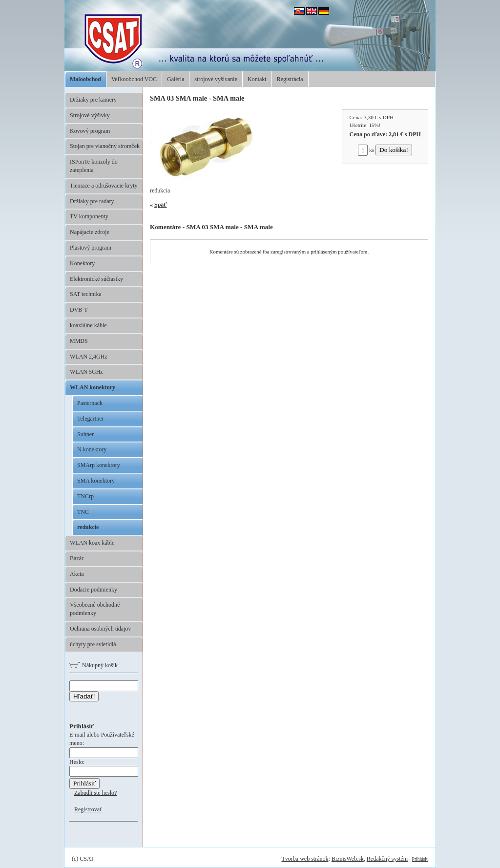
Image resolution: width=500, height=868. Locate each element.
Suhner (85, 434)
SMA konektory (96, 481)
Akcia (77, 574)
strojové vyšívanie (216, 79)
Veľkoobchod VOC (134, 79)
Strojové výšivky (90, 115)
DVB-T (79, 310)
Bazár (77, 558)
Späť (161, 205)
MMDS (79, 341)
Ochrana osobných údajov (100, 629)
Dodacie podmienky (94, 590)
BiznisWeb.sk (348, 859)
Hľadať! (84, 696)
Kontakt (257, 79)
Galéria (176, 79)
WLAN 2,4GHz (89, 357)
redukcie (88, 527)
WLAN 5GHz (86, 372)
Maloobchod (85, 79)
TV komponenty (89, 216)
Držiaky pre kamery (93, 100)
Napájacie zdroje (90, 232)
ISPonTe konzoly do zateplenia (94, 166)
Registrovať (88, 809)
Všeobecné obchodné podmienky (95, 609)
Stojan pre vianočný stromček (105, 146)
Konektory (82, 263)
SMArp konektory (99, 465)
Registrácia (290, 79)
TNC (83, 512)
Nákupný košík (94, 665)
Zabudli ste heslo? (95, 793)
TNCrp (85, 496)
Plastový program (91, 248)
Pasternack (90, 403)
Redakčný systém (387, 859)
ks (366, 150)
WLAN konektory (93, 387)
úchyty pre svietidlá (93, 644)
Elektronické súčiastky (96, 279)
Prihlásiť (420, 859)
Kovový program (90, 131)
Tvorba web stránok (305, 859)
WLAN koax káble (92, 543)
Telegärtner (90, 419)
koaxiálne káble (88, 325)
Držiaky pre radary (92, 201)
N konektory (92, 449)
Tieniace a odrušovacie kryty (104, 186)
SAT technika (86, 294)
